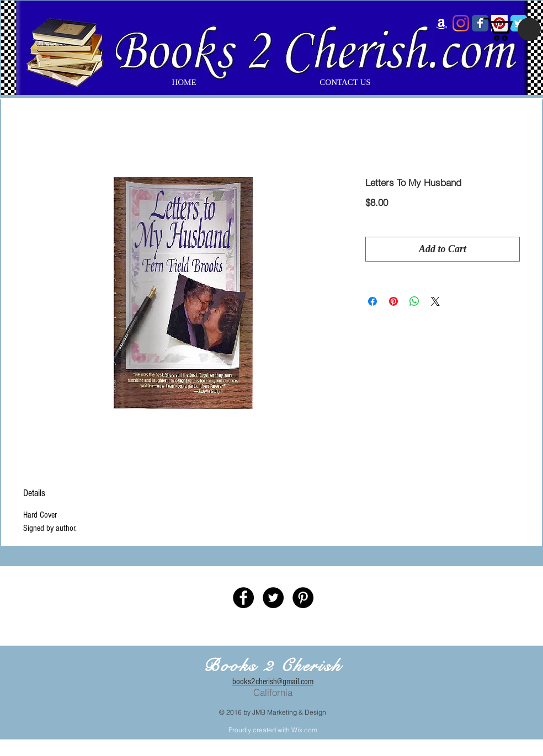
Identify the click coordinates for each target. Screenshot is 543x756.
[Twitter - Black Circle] (273, 598)
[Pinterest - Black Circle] (303, 598)
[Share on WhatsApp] (414, 301)
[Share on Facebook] (372, 301)
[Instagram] (461, 23)
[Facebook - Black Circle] (243, 598)
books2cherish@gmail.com (273, 682)
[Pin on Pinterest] (393, 301)
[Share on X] (435, 301)
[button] (512, 29)
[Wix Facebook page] (480, 23)
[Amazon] (441, 23)
